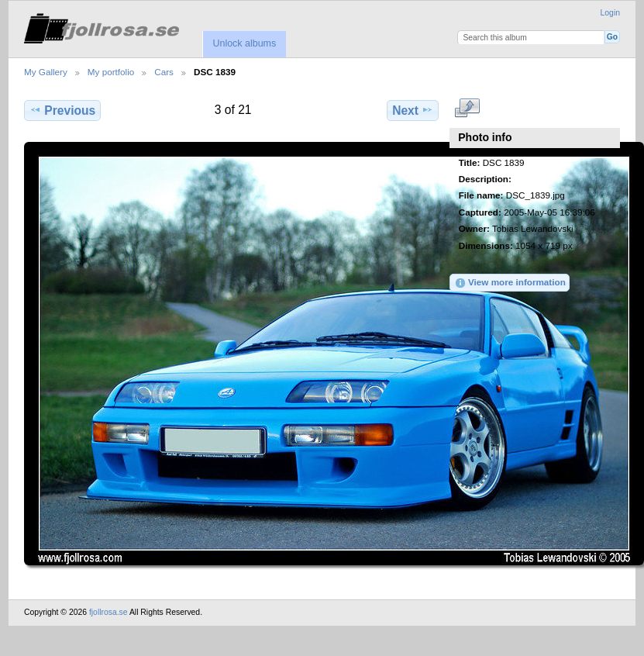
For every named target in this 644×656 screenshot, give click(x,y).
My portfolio (111, 72)
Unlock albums (244, 43)
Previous (62, 110)
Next (413, 110)
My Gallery (46, 72)
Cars (164, 72)
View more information (510, 283)
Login (610, 13)
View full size (467, 109)
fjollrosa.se (108, 612)
